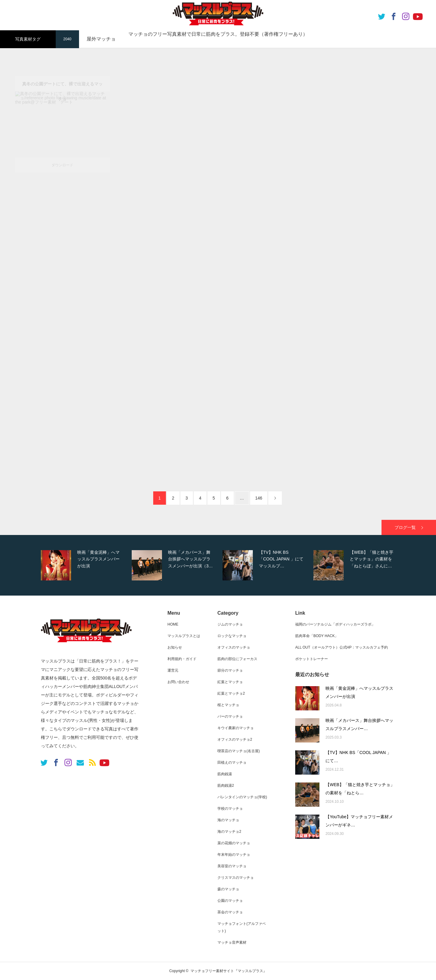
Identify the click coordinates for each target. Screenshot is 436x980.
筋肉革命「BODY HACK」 (317, 636)
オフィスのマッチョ (234, 647)
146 (259, 498)
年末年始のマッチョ (234, 855)
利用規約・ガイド (182, 659)
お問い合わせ (178, 682)
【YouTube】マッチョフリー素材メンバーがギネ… (359, 821)
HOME (173, 624)
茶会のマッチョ (230, 912)
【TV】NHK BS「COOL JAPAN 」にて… (358, 757)
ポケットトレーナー (312, 659)
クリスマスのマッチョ (236, 878)
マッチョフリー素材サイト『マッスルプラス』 (229, 971)
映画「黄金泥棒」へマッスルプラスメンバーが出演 (359, 692)
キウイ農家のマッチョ (236, 728)
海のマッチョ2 (229, 832)
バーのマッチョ (230, 716)
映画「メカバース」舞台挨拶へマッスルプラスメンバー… (359, 724)
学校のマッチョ (230, 809)
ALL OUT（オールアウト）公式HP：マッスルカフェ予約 (342, 647)
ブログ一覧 (405, 527)
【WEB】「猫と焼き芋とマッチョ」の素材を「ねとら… (360, 789)
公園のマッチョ (230, 901)
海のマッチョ (228, 820)
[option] (85, 565)
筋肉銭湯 (225, 774)
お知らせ (175, 647)
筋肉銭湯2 (226, 786)
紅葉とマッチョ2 (231, 693)
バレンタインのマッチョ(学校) (242, 797)
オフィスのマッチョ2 (235, 739)
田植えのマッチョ (232, 762)
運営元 (173, 670)
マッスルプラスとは (184, 636)
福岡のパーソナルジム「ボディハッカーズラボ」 (335, 624)
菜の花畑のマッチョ (234, 843)
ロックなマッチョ (232, 636)
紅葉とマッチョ (230, 682)
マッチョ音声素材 (232, 942)
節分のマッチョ (230, 670)
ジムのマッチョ (230, 624)
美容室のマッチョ (232, 866)
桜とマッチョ (228, 705)
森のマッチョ (228, 889)
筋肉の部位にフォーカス (237, 659)
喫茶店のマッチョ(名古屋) (239, 751)
